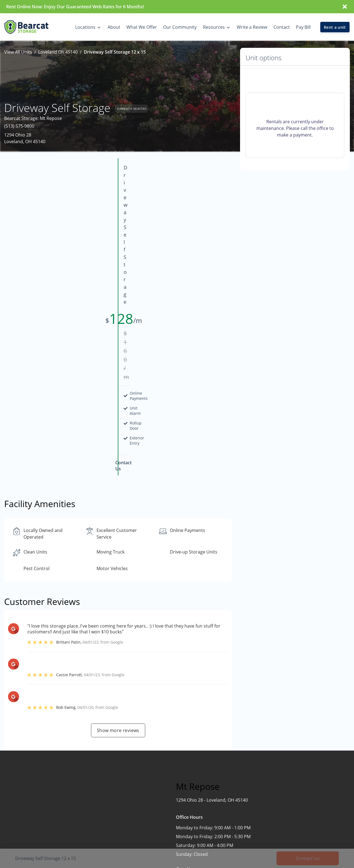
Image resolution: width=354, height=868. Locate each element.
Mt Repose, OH (168, 859)
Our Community (236, 805)
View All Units (18, 52)
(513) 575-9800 (19, 126)
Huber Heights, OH (173, 848)
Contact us (260, 711)
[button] (16, 817)
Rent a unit (335, 27)
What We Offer (300, 784)
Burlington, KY (168, 794)
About (225, 794)
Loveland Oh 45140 (58, 52)
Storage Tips (298, 816)
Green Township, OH (175, 838)
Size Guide (296, 827)
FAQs (290, 805)
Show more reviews (118, 544)
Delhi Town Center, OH (177, 816)
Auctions (294, 794)
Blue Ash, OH (166, 784)
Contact (227, 816)
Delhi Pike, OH (168, 805)
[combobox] (56, 799)
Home (225, 784)
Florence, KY (166, 827)
